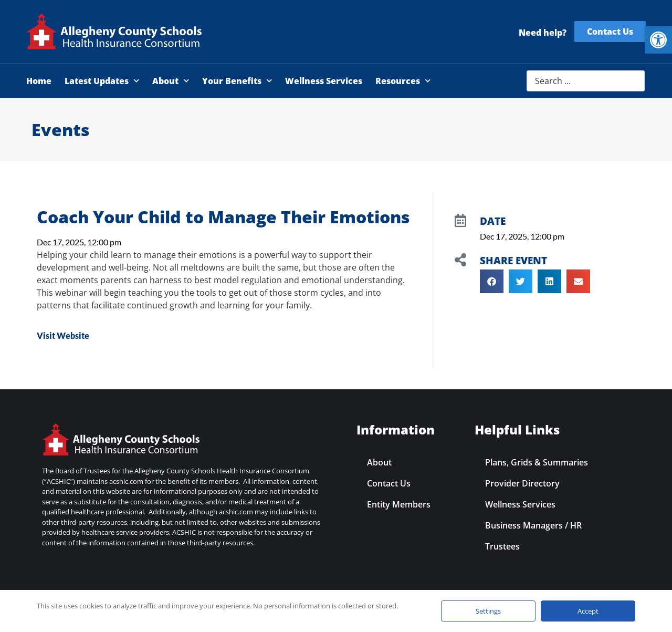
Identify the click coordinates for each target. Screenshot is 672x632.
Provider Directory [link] (522, 483)
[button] (492, 281)
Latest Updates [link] (102, 81)
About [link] (171, 81)
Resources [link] (403, 81)
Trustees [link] (502, 546)
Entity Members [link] (399, 504)
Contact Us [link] (389, 483)
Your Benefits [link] (237, 81)
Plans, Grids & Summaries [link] (537, 462)
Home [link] (39, 81)
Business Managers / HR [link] (533, 525)
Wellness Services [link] (324, 81)
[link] (658, 40)
